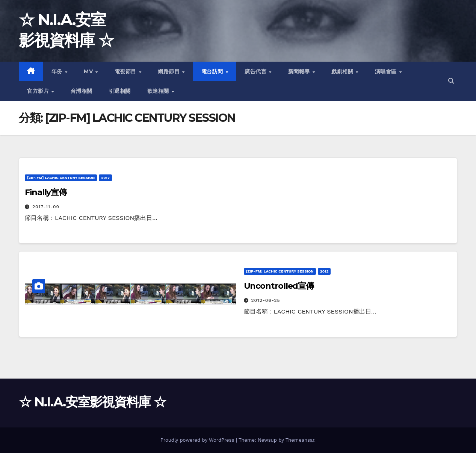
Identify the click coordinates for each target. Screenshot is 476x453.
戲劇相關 (343, 71)
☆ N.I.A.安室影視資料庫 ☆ (92, 402)
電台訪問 (213, 71)
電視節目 (126, 71)
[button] (451, 81)
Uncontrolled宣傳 (279, 286)
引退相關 (120, 91)
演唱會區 (387, 71)
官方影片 (39, 91)
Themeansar (300, 440)
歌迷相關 (159, 91)
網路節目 (170, 71)
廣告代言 (256, 71)
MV (89, 71)
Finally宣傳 (46, 192)
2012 (324, 271)
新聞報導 (300, 71)
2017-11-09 (46, 207)
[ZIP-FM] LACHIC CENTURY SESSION (61, 178)
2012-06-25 (265, 300)
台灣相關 (82, 91)
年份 (58, 71)
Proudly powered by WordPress (198, 440)
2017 (105, 178)
